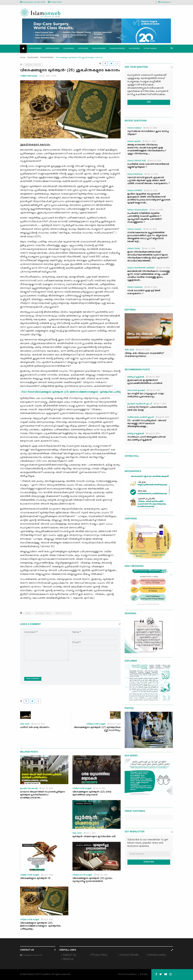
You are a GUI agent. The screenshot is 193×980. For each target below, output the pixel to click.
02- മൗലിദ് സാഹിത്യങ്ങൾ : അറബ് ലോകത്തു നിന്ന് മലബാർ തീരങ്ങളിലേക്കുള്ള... (147, 424)
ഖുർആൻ (28, 613)
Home (23, 58)
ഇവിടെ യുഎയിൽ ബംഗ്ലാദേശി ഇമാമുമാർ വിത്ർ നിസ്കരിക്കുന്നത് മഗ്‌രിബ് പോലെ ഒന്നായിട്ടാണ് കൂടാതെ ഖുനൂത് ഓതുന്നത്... (149, 199)
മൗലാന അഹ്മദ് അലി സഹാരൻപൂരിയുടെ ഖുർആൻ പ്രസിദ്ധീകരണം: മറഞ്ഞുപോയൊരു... (42, 795)
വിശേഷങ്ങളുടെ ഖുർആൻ (43, 613)
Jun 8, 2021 (47, 919)
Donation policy (157, 955)
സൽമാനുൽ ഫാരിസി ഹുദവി (141, 417)
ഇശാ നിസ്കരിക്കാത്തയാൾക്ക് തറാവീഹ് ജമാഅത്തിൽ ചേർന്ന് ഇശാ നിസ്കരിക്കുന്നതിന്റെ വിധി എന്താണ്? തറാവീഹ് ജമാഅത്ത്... (148, 257)
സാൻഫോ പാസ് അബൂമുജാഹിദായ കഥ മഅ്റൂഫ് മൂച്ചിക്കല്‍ (146, 439)
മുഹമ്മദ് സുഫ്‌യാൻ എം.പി (140, 404)
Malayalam (165, 2)
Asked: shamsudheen (138, 210)
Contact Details (129, 955)
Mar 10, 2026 (163, 268)
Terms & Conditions (127, 974)
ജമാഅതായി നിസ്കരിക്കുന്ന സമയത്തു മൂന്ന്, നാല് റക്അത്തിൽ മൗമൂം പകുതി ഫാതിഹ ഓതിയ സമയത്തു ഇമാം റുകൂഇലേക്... (149, 276)
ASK (149, 102)
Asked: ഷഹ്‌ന (134, 142)
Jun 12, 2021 (114, 724)
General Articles (47, 57)
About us (68, 959)
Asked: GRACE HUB (137, 161)
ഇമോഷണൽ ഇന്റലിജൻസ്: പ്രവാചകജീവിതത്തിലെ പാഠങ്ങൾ (145, 382)
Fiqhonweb (69, 48)
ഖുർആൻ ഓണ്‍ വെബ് (63, 613)
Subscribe (149, 862)
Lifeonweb (83, 48)
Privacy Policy (99, 955)
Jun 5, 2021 (99, 788)
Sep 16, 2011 (38, 724)
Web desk (25, 724)
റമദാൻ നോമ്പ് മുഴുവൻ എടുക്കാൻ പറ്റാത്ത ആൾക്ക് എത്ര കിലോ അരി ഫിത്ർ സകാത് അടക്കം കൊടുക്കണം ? (149, 181)
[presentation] (44, 667)
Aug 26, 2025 (162, 417)
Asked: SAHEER (135, 191)
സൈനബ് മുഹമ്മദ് (136, 391)
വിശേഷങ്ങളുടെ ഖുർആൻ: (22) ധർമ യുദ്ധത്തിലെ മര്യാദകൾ (92, 794)
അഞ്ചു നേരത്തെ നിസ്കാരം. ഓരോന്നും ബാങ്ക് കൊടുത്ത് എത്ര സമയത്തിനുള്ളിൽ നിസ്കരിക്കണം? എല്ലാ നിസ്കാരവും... (147, 150)
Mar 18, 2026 (150, 128)
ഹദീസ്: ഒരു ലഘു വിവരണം (35, 728)
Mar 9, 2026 (151, 287)
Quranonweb (35, 48)
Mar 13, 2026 (151, 190)
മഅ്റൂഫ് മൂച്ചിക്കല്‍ (136, 377)
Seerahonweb (52, 48)
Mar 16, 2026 (154, 161)
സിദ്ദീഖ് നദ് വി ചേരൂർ (82, 875)
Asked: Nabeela (135, 287)
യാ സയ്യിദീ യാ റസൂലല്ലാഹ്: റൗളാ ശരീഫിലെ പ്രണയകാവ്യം (146, 395)
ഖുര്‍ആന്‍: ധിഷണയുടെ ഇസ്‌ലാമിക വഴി (94, 837)
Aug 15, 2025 (143, 350)
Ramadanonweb (117, 48)
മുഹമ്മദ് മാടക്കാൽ (29, 789)
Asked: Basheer (135, 174)
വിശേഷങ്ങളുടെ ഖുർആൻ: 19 (35, 879)
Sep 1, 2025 (160, 404)
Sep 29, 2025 (153, 377)
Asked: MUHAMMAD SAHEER (141, 268)
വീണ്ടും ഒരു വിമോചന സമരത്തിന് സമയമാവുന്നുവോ (144, 355)
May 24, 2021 (101, 875)
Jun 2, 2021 (47, 875)
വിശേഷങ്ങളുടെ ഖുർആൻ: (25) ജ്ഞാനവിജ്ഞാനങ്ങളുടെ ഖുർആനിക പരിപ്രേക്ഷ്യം (40, 926)
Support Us (70, 955)
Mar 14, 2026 (151, 174)
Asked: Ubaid (134, 249)
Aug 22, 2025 (153, 433)
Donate (144, 974)
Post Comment (33, 679)
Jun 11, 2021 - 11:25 (48, 76)
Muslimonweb (99, 48)
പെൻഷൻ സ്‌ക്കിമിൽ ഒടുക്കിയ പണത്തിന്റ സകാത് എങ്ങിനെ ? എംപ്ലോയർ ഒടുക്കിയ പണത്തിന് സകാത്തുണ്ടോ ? (144, 218)
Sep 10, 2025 (154, 390)
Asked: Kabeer (134, 128)
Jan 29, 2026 (46, 788)
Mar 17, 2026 (149, 141)
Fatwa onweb (150, 48)
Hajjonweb (134, 48)
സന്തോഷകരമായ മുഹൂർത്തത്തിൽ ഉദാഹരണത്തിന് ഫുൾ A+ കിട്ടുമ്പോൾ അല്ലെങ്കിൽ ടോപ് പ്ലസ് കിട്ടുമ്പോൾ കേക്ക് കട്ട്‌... (147, 237)
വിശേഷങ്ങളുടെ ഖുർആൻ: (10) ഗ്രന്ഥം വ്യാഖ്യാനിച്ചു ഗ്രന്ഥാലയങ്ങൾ (92, 880)
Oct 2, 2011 (90, 833)
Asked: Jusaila (134, 229)
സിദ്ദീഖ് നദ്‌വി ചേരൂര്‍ (29, 76)
